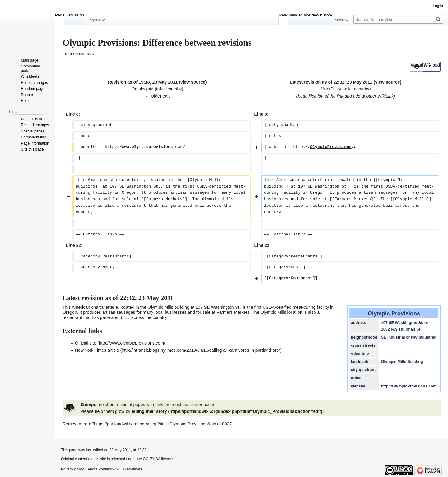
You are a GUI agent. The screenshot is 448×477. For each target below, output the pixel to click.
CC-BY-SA (152, 459)
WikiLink (385, 96)
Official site (86, 343)
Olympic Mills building (168, 307)
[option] (417, 66)
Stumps (88, 405)
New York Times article (97, 350)
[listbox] (425, 67)
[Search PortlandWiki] (398, 19)
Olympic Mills (273, 312)
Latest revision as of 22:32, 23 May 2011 (331, 82)
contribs (174, 89)
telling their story (149, 411)
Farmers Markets (233, 312)
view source (193, 82)
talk (160, 89)
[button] (417, 67)
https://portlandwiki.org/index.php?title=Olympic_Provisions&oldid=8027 (163, 424)
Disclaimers (133, 469)
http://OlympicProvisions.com (409, 386)
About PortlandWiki (103, 469)
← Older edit (157, 96)
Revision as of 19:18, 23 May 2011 (143, 82)
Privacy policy (72, 469)
